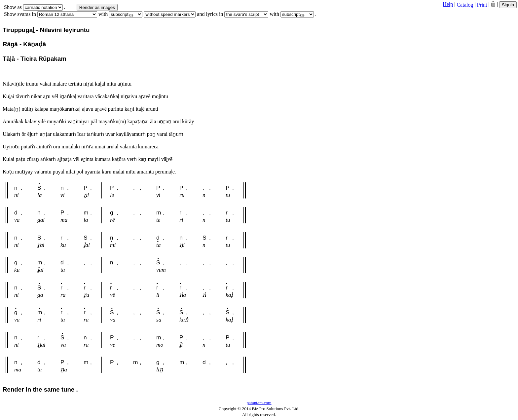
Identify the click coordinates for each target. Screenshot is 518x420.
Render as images (97, 7)
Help (448, 4)
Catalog (465, 5)
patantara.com (259, 403)
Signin (508, 5)
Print (482, 5)
